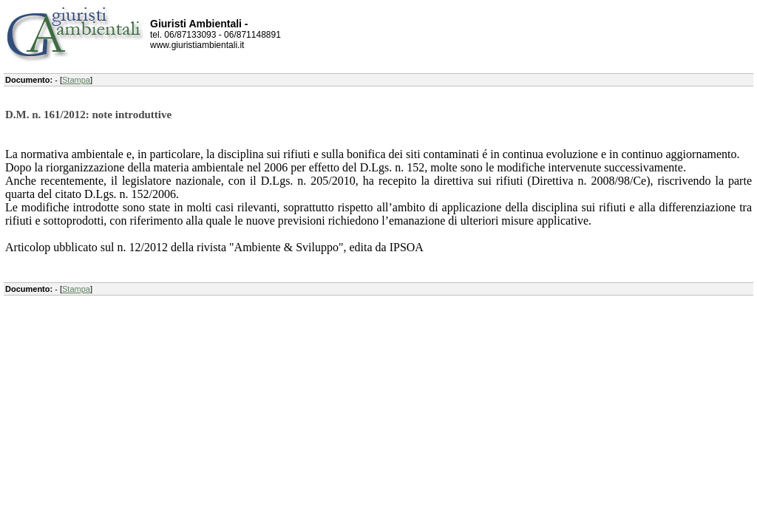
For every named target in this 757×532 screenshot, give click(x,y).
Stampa (76, 80)
